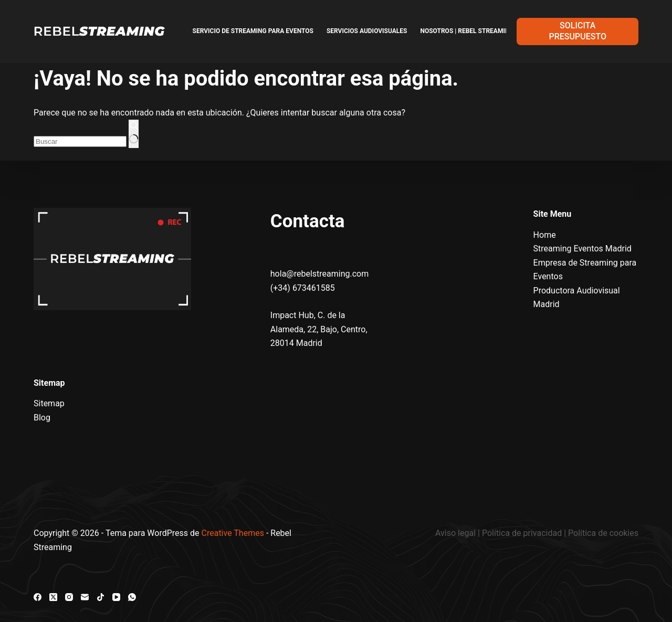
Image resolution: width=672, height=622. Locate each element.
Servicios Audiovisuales (367, 31)
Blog (42, 418)
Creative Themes (233, 533)
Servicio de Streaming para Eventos (253, 31)
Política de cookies (603, 533)
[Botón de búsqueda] (134, 134)
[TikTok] (101, 597)
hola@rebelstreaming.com (319, 274)
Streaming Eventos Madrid (582, 249)
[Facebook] (38, 597)
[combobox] (80, 141)
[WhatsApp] (132, 597)
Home (545, 235)
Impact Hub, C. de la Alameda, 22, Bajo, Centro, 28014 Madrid (319, 329)
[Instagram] (69, 597)
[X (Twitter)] (53, 597)
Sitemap (49, 403)
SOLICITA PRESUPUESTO (578, 31)
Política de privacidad (522, 533)
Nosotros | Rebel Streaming (467, 31)
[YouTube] (116, 597)
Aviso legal (456, 533)
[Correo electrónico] (85, 597)
